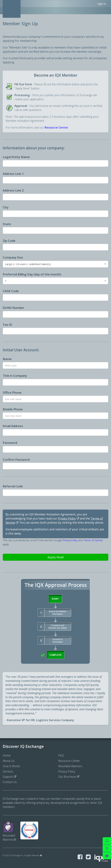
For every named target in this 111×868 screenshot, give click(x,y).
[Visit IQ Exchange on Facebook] (80, 857)
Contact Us (10, 782)
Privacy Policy (67, 518)
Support (8, 777)
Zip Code (9, 241)
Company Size (13, 257)
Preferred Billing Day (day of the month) (32, 274)
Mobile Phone (13, 409)
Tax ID (7, 325)
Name (7, 359)
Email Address (13, 426)
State (7, 224)
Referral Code (13, 486)
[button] (55, 264)
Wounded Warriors (70, 766)
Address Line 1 (13, 174)
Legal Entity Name (16, 157)
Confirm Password (16, 460)
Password (10, 443)
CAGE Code (11, 291)
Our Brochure (67, 777)
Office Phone (12, 392)
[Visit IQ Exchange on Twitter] (88, 857)
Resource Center (56, 127)
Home (7, 755)
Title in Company (15, 376)
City (6, 207)
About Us (9, 761)
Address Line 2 (13, 190)
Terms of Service (93, 540)
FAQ (61, 755)
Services (8, 771)
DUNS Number (13, 308)
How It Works (11, 766)
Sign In (102, 4)
